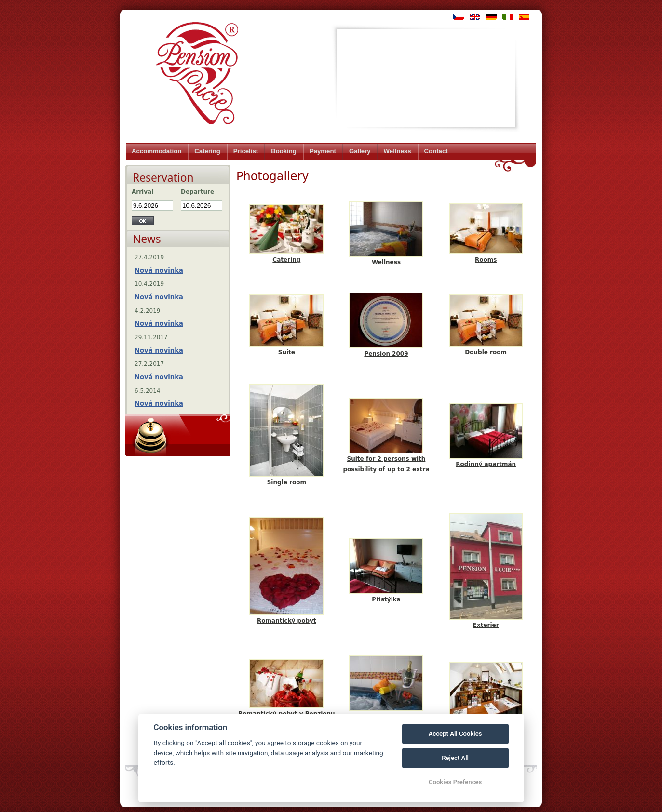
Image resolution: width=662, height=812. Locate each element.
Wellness (398, 151)
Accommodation (156, 151)
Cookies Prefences (455, 782)
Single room (287, 482)
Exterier (486, 625)
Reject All (455, 758)
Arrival (142, 192)
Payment (323, 151)
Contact (436, 151)
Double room (486, 352)
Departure (197, 192)
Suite (287, 352)
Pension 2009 (386, 354)
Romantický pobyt (287, 621)
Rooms (486, 260)
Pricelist (246, 151)
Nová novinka (159, 271)
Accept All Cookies (455, 734)
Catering (207, 151)
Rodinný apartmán (486, 464)
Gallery (360, 151)
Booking (284, 151)
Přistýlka (386, 599)
